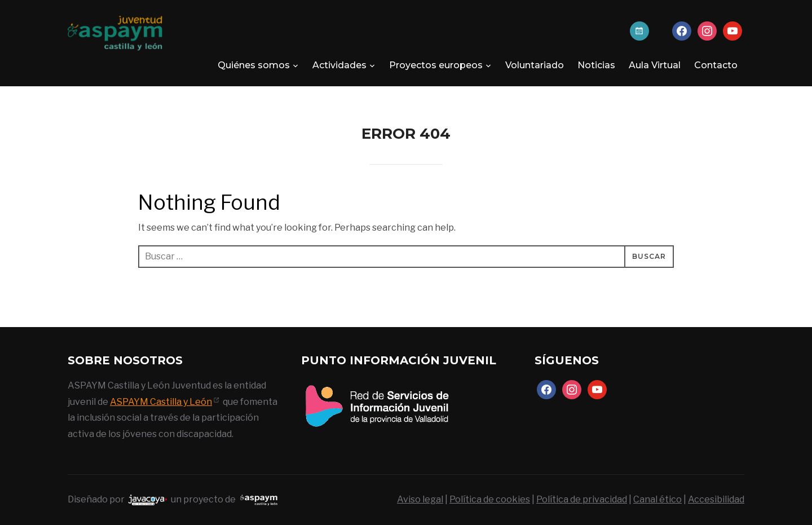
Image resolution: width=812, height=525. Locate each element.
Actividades (339, 65)
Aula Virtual (655, 65)
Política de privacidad (582, 499)
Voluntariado (535, 65)
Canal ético (657, 499)
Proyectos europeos (436, 65)
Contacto (716, 65)
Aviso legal (420, 499)
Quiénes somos (254, 65)
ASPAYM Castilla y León (161, 402)
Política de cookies (490, 499)
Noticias (596, 65)
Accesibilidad (716, 499)
